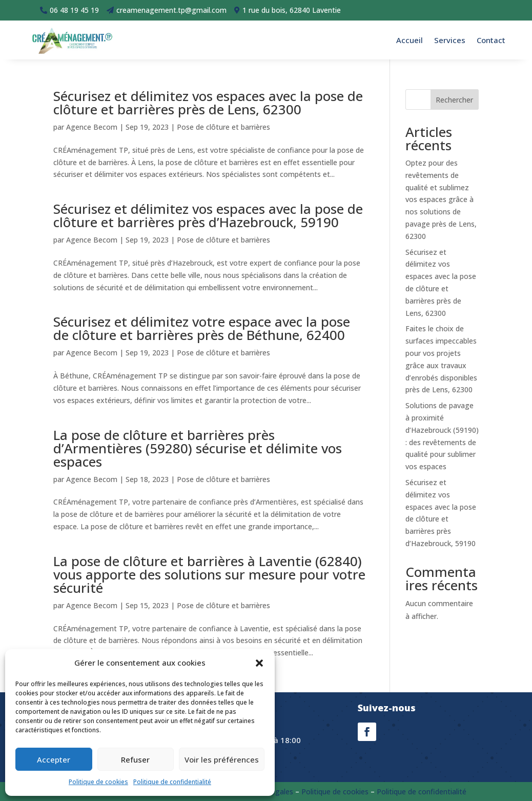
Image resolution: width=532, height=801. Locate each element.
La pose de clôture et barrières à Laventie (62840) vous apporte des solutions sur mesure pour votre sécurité (209, 574)
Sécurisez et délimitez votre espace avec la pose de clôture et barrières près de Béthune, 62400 (202, 328)
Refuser (135, 759)
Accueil (410, 40)
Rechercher (454, 100)
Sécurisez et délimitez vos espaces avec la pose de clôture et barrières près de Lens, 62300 (208, 103)
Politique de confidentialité (172, 782)
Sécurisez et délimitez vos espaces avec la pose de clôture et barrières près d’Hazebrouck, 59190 (208, 215)
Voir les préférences (222, 759)
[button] (259, 663)
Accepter (54, 759)
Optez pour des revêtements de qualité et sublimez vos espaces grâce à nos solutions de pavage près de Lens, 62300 (441, 199)
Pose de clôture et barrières (223, 127)
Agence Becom (92, 127)
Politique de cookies (98, 782)
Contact (491, 40)
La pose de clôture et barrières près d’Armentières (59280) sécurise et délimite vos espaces (198, 448)
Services (450, 40)
